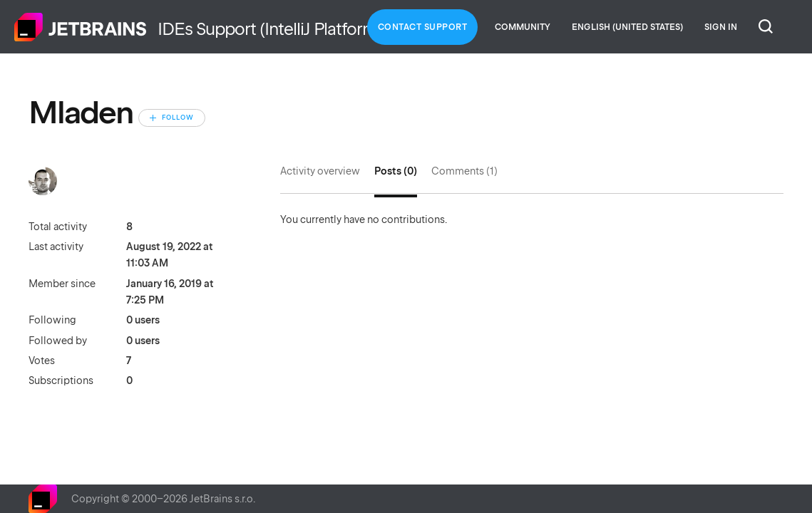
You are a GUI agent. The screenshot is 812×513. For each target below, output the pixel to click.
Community (523, 27)
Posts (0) (396, 171)
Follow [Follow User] (178, 118)
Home (81, 27)
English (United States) (627, 27)
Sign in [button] (721, 27)
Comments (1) (464, 171)
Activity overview (320, 171)
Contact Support (423, 27)
